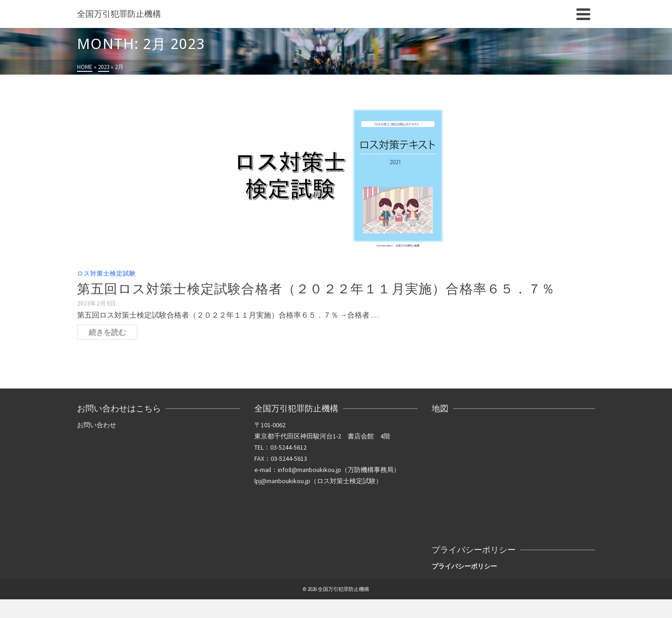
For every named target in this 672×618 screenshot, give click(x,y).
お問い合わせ (97, 425)
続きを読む (107, 332)
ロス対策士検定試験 (106, 274)
